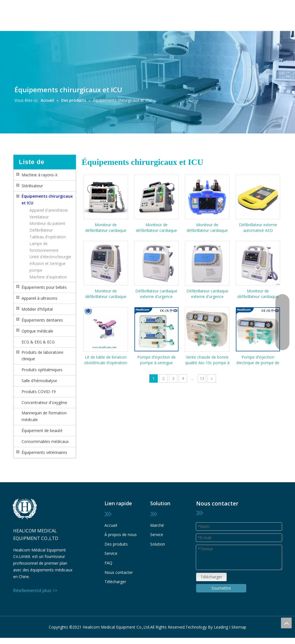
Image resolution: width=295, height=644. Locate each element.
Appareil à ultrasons (40, 298)
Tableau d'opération (48, 237)
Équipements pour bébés (44, 287)
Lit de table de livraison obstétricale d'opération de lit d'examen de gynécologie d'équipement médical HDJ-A (106, 360)
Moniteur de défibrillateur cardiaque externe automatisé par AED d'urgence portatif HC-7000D (207, 228)
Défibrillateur (41, 230)
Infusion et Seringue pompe (47, 267)
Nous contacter (119, 572)
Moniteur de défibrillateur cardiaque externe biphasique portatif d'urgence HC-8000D (258, 294)
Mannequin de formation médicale (44, 416)
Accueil (111, 525)
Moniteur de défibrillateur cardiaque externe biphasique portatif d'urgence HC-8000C (106, 294)
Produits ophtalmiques (42, 370)
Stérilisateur (32, 186)
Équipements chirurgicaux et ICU (47, 199)
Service (111, 553)
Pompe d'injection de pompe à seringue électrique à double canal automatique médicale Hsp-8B (156, 360)
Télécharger (115, 582)
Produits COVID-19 (39, 392)
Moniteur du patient (47, 223)
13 (202, 378)
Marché (157, 525)
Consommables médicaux (45, 441)
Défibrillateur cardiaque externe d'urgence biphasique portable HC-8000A (207, 294)
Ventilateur (39, 217)
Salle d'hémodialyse (39, 381)
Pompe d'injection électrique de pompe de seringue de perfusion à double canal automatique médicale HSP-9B (258, 360)
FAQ (108, 563)
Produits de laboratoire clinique (42, 356)
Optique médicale (37, 331)
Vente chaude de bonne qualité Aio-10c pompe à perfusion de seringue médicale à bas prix (207, 360)
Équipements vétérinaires (44, 452)
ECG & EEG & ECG (38, 342)
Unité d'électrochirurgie (50, 257)
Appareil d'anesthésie (49, 210)
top (286, 623)
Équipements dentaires (42, 320)
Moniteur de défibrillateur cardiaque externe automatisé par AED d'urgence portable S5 (156, 228)
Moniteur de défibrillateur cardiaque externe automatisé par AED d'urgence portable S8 (106, 228)
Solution (158, 544)
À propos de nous (121, 535)
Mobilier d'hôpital (37, 309)
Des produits (116, 544)
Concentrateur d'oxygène (44, 402)
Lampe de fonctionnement (44, 247)
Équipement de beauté (42, 431)
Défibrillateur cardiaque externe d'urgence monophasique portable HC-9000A (156, 294)
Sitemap (239, 627)
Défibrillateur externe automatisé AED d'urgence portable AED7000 (258, 228)
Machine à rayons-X (40, 175)
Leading (221, 627)
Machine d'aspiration (48, 277)
